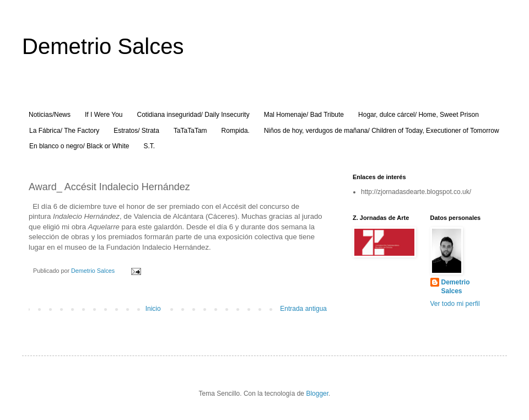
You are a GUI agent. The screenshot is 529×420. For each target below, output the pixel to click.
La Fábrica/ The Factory (64, 131)
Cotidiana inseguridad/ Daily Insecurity (193, 115)
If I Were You (104, 115)
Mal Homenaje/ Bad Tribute (304, 115)
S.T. (149, 146)
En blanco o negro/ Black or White (79, 146)
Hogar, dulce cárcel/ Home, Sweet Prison (419, 115)
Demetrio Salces (103, 46)
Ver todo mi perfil (455, 304)
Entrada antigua (303, 309)
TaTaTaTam (190, 131)
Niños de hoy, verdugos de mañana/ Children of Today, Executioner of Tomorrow (382, 131)
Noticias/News (50, 115)
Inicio (153, 309)
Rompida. (236, 131)
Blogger (317, 394)
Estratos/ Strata (136, 131)
